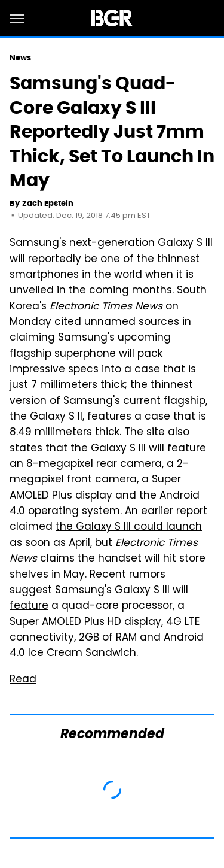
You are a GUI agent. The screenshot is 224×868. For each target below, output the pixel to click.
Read (23, 680)
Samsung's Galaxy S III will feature (99, 599)
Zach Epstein (48, 203)
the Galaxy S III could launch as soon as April (106, 535)
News (20, 58)
